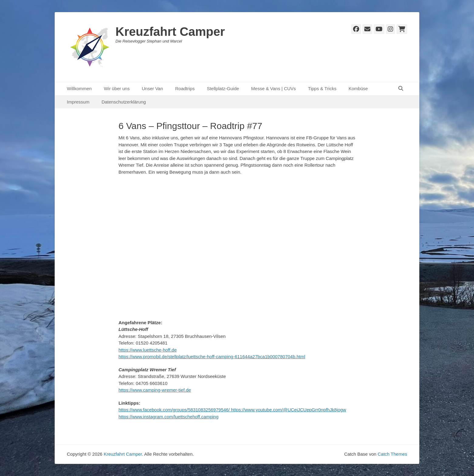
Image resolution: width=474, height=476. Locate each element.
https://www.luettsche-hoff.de (148, 350)
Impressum (78, 102)
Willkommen (79, 88)
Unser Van (153, 88)
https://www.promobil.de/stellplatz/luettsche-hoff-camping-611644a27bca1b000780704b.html (212, 357)
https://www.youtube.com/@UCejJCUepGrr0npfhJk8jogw (289, 410)
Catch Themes (392, 454)
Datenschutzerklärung (124, 102)
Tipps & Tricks (322, 88)
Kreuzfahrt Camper (170, 32)
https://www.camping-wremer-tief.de (155, 390)
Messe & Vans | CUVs (274, 88)
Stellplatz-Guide (223, 88)
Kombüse (358, 88)
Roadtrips (185, 88)
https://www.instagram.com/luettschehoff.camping (168, 417)
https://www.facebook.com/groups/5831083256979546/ (175, 410)
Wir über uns (117, 88)
